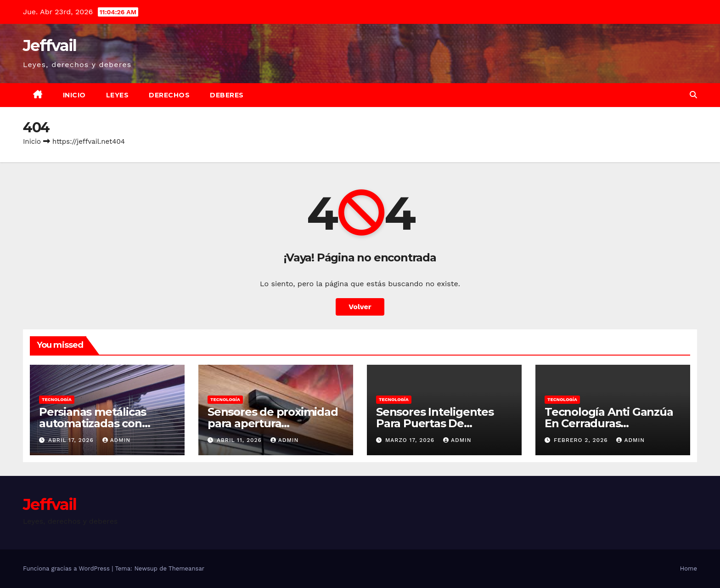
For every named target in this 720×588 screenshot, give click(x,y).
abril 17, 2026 (72, 440)
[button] (693, 95)
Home (689, 568)
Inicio (74, 95)
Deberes (227, 95)
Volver (360, 307)
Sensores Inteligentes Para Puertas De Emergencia (435, 423)
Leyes (118, 95)
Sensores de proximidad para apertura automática (273, 423)
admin (117, 440)
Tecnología (57, 399)
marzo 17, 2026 (411, 440)
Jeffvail (50, 45)
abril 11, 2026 (240, 440)
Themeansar (186, 568)
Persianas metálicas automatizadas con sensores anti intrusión (100, 423)
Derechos (169, 95)
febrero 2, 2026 (582, 440)
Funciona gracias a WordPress (67, 568)
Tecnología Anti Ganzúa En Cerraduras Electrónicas (609, 423)
